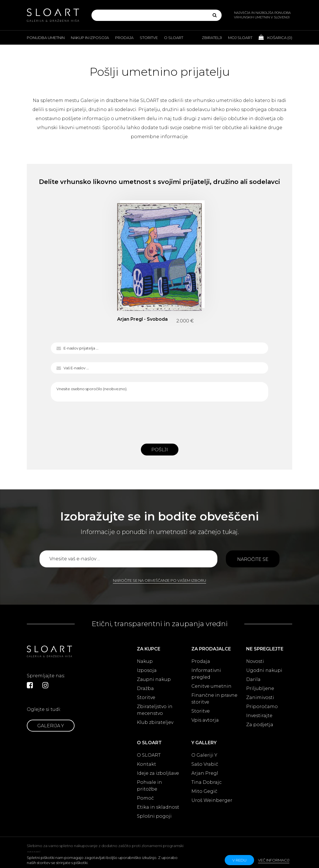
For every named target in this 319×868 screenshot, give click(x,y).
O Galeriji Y (204, 755)
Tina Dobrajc (207, 782)
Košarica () (275, 37)
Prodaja (124, 38)
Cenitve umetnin (211, 686)
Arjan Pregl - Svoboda (142, 319)
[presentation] (159, 421)
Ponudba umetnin (46, 38)
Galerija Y (51, 726)
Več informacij (274, 860)
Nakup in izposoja (90, 38)
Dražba (145, 688)
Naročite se (253, 559)
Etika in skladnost (158, 807)
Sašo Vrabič (205, 764)
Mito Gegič (204, 791)
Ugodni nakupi (264, 670)
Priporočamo (262, 707)
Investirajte (259, 716)
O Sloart (174, 38)
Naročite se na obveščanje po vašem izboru (159, 580)
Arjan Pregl (205, 773)
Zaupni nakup (154, 679)
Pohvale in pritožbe (149, 786)
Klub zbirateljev (155, 722)
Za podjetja (260, 725)
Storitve (149, 38)
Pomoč (145, 798)
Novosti (255, 661)
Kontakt (147, 764)
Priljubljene (260, 688)
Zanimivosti (260, 697)
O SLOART (149, 755)
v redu (239, 860)
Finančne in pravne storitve (214, 699)
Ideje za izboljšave (158, 773)
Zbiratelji (212, 38)
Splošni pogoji (154, 816)
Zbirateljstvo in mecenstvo (155, 710)
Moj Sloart (240, 38)
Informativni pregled (206, 674)
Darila (253, 679)
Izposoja (147, 670)
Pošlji (160, 450)
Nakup (145, 661)
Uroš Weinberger (212, 800)
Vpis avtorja (205, 720)
